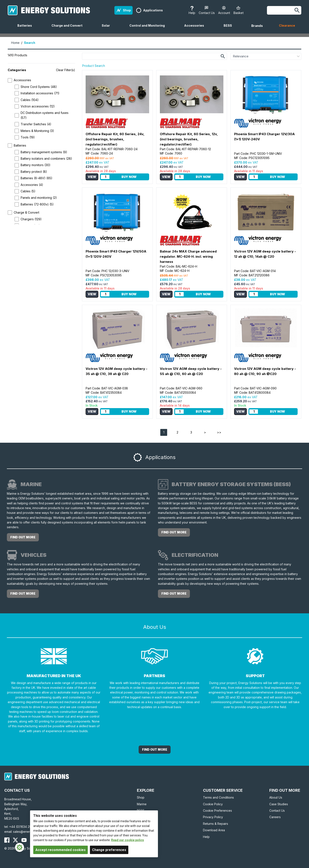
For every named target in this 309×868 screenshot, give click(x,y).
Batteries (26, 29)
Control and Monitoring (149, 29)
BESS (229, 29)
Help (206, 837)
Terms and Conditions (218, 797)
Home (15, 43)
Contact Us (277, 811)
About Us (276, 797)
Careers (275, 817)
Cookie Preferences (217, 811)
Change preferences (109, 850)
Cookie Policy (213, 804)
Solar (108, 29)
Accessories (196, 29)
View (92, 177)
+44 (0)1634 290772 (24, 827)
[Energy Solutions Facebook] (7, 840)
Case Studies (279, 804)
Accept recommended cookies (61, 850)
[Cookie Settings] (20, 847)
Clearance (287, 25)
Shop (141, 797)
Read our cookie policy (127, 840)
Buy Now (129, 177)
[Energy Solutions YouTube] (24, 840)
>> (219, 432)
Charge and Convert (69, 29)
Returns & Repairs (216, 824)
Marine (142, 804)
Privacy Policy (213, 817)
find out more (23, 537)
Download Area (214, 830)
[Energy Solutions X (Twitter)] (15, 840)
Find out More (155, 749)
